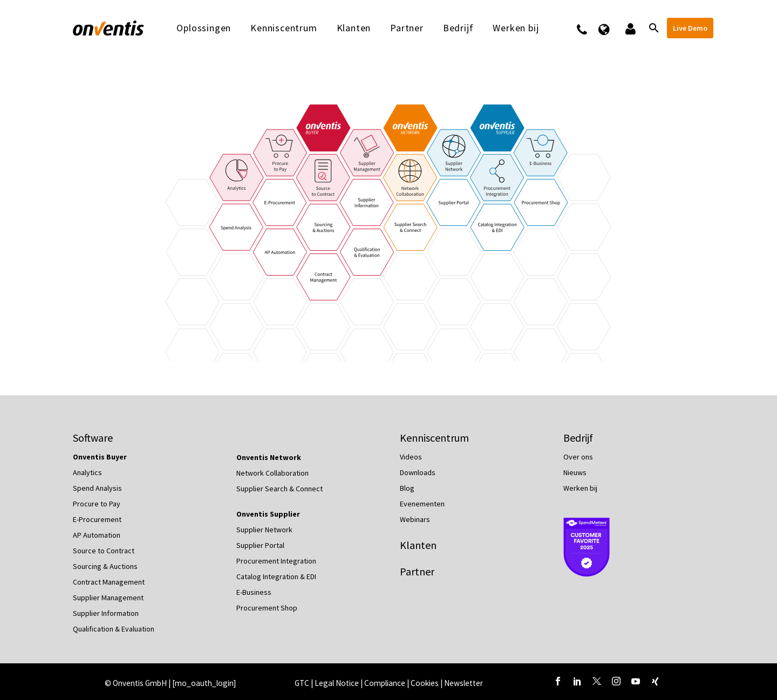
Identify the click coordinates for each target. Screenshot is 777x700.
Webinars (415, 519)
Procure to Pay (97, 504)
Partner (407, 28)
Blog (407, 488)
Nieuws (575, 472)
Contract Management (109, 582)
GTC (302, 683)
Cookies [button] (425, 683)
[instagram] (616, 681)
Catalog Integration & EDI (276, 577)
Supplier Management (108, 598)
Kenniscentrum (284, 28)
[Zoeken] (653, 28)
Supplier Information (106, 613)
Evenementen (422, 504)
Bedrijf (458, 28)
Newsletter (464, 683)
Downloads (418, 472)
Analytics (87, 472)
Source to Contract (104, 551)
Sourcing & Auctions (105, 566)
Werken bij (516, 28)
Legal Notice (338, 683)
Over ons (578, 457)
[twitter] (597, 681)
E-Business (254, 592)
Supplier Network (264, 530)
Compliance (386, 683)
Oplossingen (204, 28)
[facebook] (558, 681)
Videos (411, 457)
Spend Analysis (97, 488)
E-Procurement (97, 519)
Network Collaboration (272, 473)
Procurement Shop (267, 608)
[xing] (655, 681)
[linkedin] (577, 681)
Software (93, 438)
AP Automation (97, 535)
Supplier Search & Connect (280, 489)
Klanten (354, 28)
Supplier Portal (260, 545)
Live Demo (690, 28)
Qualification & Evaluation (114, 629)
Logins (629, 28)
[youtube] (636, 681)
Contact (589, 28)
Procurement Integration (276, 561)
